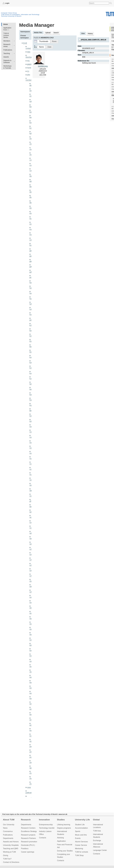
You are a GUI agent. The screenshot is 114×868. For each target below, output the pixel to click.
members (29, 80)
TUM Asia (97, 831)
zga (31, 768)
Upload (48, 33)
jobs (29, 75)
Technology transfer (47, 828)
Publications (8, 50)
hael (31, 288)
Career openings (28, 852)
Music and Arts (81, 835)
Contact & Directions (11, 862)
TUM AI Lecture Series (6, 35)
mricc (31, 469)
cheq (31, 139)
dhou (31, 197)
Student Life (80, 825)
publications (30, 793)
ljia (30, 411)
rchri (31, 523)
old (31, 491)
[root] (25, 43)
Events (78, 838)
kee (31, 331)
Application (61, 841)
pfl (30, 501)
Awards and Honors (11, 842)
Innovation (44, 820)
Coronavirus (8, 831)
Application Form (7, 29)
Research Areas (7, 45)
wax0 (31, 699)
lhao (31, 400)
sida (31, 586)
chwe (31, 155)
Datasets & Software (7, 61)
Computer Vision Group (9, 13)
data (29, 52)
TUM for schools (82, 852)
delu (31, 181)
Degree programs (64, 828)
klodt (31, 352)
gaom (32, 251)
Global (96, 820)
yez (31, 757)
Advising (60, 838)
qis (30, 507)
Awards (6, 57)
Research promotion (29, 842)
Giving (6, 855)
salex (31, 533)
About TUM (9, 820)
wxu (31, 736)
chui (31, 149)
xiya (31, 741)
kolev (31, 363)
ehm (31, 213)
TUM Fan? (7, 859)
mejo (31, 453)
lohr (31, 421)
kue (31, 373)
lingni (31, 405)
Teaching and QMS (11, 849)
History (90, 34)
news (29, 787)
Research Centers (28, 828)
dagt (31, 176)
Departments (8, 838)
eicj (28, 61)
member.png (43, 66)
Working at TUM (9, 852)
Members (7, 41)
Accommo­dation (81, 828)
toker (31, 645)
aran (31, 96)
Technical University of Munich (11, 16)
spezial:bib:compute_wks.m (93, 40)
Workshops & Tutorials (7, 67)
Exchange (97, 841)
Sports (78, 831)
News (5, 828)
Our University (9, 825)
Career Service (81, 845)
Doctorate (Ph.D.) (28, 845)
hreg (31, 315)
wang (31, 688)
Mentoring (79, 849)
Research (26, 820)
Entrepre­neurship (46, 825)
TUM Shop (79, 855)
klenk (31, 347)
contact (28, 48)
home (29, 68)
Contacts (43, 838)
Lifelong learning (64, 825)
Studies (61, 820)
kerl (31, 336)
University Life (82, 820)
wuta (31, 730)
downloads (29, 57)
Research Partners (28, 838)
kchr (31, 325)
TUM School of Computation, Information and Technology (20, 15)
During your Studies (65, 851)
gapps (29, 64)
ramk (31, 517)
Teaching (7, 53)
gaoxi (31, 256)
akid (31, 85)
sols (31, 592)
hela (31, 304)
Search (56, 33)
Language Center (100, 850)
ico (28, 71)
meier (32, 443)
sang (31, 539)
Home (6, 24)
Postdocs (25, 849)
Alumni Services (81, 842)
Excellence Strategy (29, 831)
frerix (31, 245)
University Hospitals (11, 845)
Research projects (28, 835)
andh (31, 91)
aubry (32, 101)
